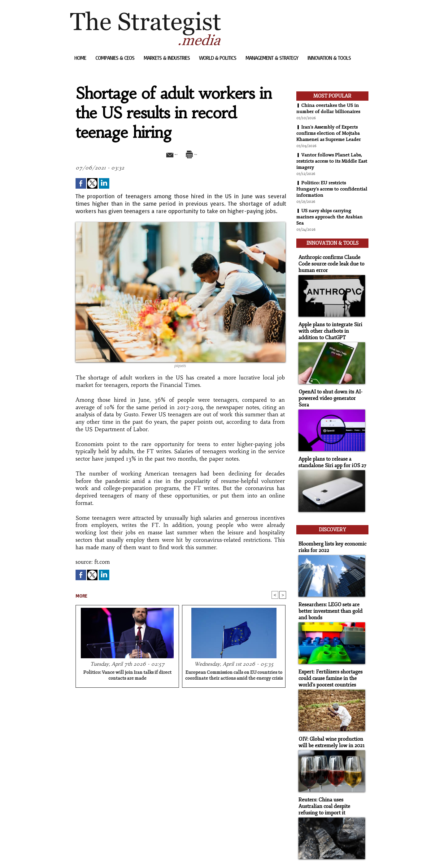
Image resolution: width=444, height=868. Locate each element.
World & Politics (218, 58)
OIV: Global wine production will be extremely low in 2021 (329, 718)
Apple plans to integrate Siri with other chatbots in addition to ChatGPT (331, 325)
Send (165, 154)
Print (196, 154)
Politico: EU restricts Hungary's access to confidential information (332, 189)
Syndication (108, 854)
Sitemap (81, 854)
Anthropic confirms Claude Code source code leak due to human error (329, 260)
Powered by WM (136, 854)
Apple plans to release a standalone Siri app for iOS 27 (329, 447)
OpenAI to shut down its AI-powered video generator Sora (330, 388)
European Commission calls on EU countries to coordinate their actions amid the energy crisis (234, 676)
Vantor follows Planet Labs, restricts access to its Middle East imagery (329, 161)
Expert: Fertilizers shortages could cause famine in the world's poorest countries (328, 656)
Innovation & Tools (329, 58)
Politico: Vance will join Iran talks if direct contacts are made (127, 676)
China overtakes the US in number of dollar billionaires (329, 108)
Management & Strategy (272, 58)
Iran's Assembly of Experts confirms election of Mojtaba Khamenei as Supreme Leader (330, 133)
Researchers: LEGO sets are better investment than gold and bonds (328, 591)
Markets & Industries (167, 58)
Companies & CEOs (115, 58)
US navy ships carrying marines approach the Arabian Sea (330, 217)
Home (81, 58)
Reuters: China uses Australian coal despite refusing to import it (331, 781)
